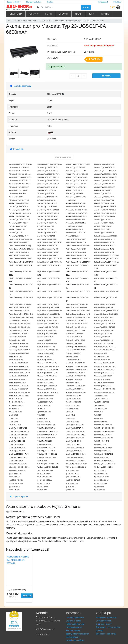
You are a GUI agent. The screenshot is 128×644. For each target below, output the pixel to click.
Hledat (86, 7)
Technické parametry (21, 86)
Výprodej (105, 14)
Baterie (49, 14)
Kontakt (50, 2)
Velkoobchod (103, 2)
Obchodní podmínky (34, 2)
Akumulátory (16, 14)
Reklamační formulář (75, 624)
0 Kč (112, 7)
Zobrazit (27, 596)
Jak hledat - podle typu (106, 634)
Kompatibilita (17, 149)
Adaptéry (64, 14)
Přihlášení (117, 2)
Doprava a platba (19, 497)
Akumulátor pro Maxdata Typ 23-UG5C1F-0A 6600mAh (18, 560)
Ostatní (78, 14)
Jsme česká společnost (106, 618)
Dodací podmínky (14, 2)
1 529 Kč (95, 59)
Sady (91, 14)
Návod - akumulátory (75, 640)
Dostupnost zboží (104, 621)
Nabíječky (34, 14)
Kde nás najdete (73, 631)
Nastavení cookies (74, 627)
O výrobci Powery (104, 624)
